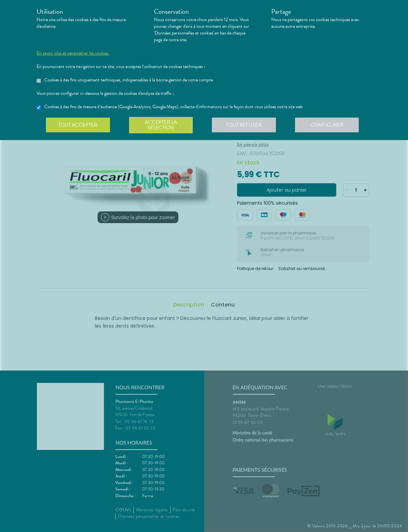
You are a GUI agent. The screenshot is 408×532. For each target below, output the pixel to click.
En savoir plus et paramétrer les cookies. (73, 53)
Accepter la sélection (162, 125)
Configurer (330, 125)
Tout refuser (246, 125)
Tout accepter (78, 125)
